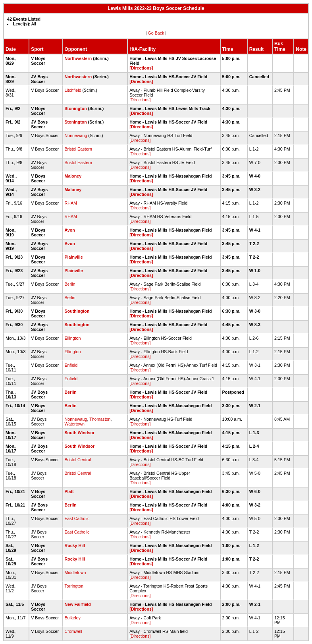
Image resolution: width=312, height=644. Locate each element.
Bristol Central (78, 460)
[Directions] (141, 68)
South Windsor (80, 433)
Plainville (74, 257)
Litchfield (73, 90)
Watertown (75, 424)
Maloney (73, 176)
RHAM (71, 203)
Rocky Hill (75, 545)
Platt (69, 491)
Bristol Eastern (78, 149)
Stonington (76, 108)
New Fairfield (78, 604)
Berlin (70, 284)
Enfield (71, 365)
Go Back (156, 33)
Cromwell (73, 631)
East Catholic (77, 518)
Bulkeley (73, 618)
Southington (77, 311)
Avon (70, 230)
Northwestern (78, 58)
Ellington (73, 338)
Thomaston (100, 419)
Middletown (75, 572)
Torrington (74, 586)
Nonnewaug (76, 135)
